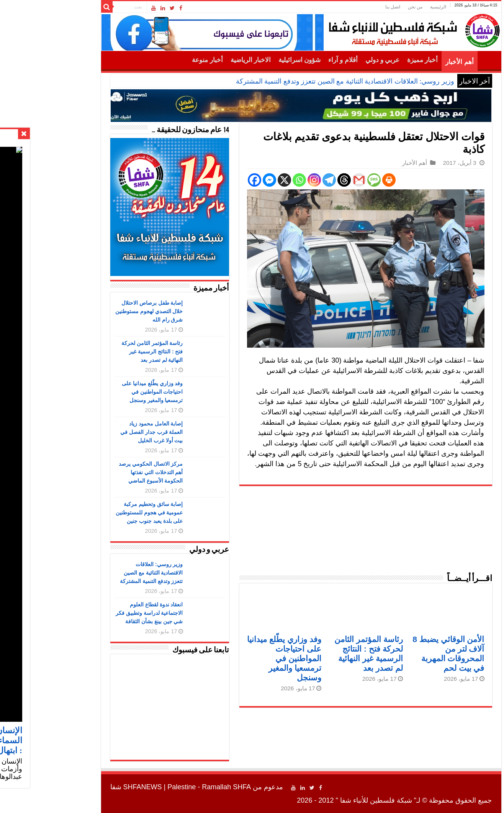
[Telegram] (280, 180)
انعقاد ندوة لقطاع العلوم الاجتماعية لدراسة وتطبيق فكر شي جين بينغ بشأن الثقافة (100, 613)
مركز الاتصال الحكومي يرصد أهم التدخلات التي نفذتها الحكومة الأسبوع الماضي (102, 472)
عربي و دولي (334, 60)
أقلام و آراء (294, 60)
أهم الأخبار (410, 62)
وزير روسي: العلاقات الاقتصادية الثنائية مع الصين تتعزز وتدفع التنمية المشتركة (296, 81)
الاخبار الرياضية (202, 60)
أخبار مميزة (373, 60)
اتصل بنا (344, 7)
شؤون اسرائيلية (250, 60)
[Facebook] (205, 180)
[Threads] (295, 180)
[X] (235, 180)
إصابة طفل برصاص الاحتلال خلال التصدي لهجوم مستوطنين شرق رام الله (100, 311)
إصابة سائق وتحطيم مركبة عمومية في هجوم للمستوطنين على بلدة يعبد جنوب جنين (100, 512)
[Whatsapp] (250, 180)
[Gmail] (310, 180)
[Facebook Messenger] (220, 180)
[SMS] (325, 180)
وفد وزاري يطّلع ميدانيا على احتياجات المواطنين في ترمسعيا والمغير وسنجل (235, 658)
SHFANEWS (94, 787)
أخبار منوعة (158, 60)
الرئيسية (389, 7)
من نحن (366, 7)
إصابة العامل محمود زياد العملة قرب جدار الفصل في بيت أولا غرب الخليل (103, 432)
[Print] (340, 180)
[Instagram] (265, 180)
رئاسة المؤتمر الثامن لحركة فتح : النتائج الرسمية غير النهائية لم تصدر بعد (103, 351)
